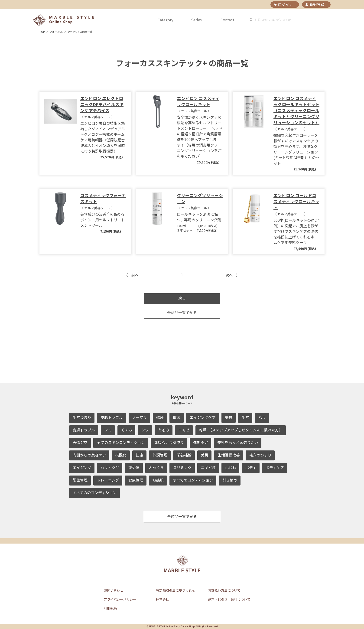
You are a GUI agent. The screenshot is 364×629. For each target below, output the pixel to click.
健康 (140, 455)
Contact (227, 20)
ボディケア (275, 467)
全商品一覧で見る (182, 313)
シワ (145, 430)
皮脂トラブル (112, 417)
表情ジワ (80, 442)
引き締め (230, 480)
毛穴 (245, 417)
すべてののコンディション (95, 492)
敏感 (177, 417)
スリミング (182, 467)
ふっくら (156, 467)
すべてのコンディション (193, 480)
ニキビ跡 (208, 467)
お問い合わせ (114, 590)
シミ (108, 430)
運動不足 (201, 442)
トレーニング (108, 480)
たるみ (164, 430)
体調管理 (160, 455)
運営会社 (162, 599)
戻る (182, 298)
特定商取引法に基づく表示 (175, 590)
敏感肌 (158, 480)
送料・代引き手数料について (229, 599)
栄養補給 (184, 455)
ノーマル (140, 417)
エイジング (82, 467)
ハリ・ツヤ (110, 467)
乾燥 (160, 417)
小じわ (231, 467)
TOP (42, 32)
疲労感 (134, 467)
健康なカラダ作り (169, 442)
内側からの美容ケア (89, 455)
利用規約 (110, 608)
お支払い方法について (224, 590)
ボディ (251, 467)
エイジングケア (203, 417)
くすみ (127, 430)
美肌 (205, 455)
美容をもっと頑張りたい (238, 442)
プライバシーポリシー (120, 599)
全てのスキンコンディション (121, 442)
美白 (229, 417)
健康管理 (136, 480)
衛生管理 (80, 480)
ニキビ (184, 430)
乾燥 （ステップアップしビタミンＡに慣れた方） (241, 430)
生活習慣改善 (229, 455)
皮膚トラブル (84, 430)
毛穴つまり (82, 417)
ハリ (262, 417)
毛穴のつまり (260, 455)
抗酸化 (121, 455)
